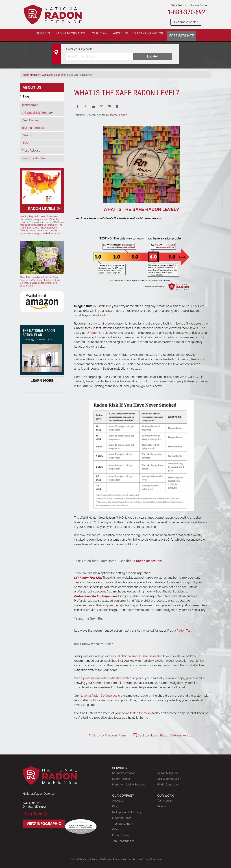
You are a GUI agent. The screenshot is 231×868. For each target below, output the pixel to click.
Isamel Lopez (118, 112)
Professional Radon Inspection (95, 593)
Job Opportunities (34, 155)
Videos (26, 133)
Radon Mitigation (168, 770)
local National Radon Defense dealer (138, 653)
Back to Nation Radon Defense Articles (164, 732)
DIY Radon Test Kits (88, 575)
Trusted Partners (33, 125)
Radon (104, 312)
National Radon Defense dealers (101, 693)
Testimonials (30, 102)
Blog (26, 94)
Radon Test (184, 628)
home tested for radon (137, 710)
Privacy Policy (121, 856)
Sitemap (155, 856)
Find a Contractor (168, 782)
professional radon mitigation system (108, 675)
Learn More (42, 378)
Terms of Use (140, 856)
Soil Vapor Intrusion (169, 776)
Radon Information (124, 770)
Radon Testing (121, 776)
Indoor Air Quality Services (129, 782)
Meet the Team (31, 117)
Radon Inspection (149, 558)
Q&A (25, 140)
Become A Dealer (186, 22)
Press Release (31, 148)
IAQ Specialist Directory (37, 110)
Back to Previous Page (107, 732)
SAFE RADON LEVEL (154, 206)
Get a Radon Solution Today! (190, 5)
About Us (32, 85)
